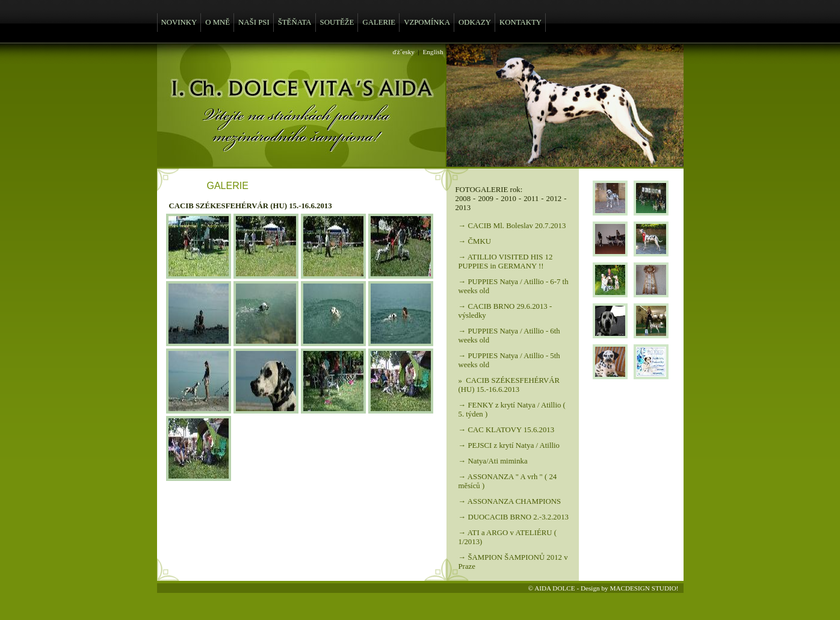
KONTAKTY (520, 22)
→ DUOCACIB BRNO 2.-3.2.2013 (514, 517)
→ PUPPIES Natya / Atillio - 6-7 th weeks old (514, 286)
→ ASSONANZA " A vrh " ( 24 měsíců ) (508, 481)
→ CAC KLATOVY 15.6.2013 (507, 430)
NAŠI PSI (254, 22)
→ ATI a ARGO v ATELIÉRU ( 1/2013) (508, 537)
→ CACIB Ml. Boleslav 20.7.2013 (512, 226)
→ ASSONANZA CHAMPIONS (510, 501)
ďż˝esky (404, 52)
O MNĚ (218, 22)
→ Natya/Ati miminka (493, 461)
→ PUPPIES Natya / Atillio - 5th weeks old (509, 360)
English (433, 52)
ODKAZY (475, 22)
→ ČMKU (475, 241)
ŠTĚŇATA (295, 22)
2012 (554, 199)
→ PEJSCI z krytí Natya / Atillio (509, 445)
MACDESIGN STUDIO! (644, 588)
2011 (531, 199)
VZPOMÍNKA (427, 22)
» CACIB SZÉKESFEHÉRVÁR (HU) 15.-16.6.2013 (509, 385)
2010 (508, 199)
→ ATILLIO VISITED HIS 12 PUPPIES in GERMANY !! (506, 262)
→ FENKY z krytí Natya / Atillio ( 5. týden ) (512, 410)
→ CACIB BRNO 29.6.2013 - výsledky (505, 311)
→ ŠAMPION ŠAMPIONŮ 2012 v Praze (513, 562)
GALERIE (379, 22)
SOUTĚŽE (337, 22)
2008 (463, 199)
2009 (486, 199)
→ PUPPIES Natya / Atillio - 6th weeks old (509, 336)
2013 (463, 208)
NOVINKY (179, 22)
